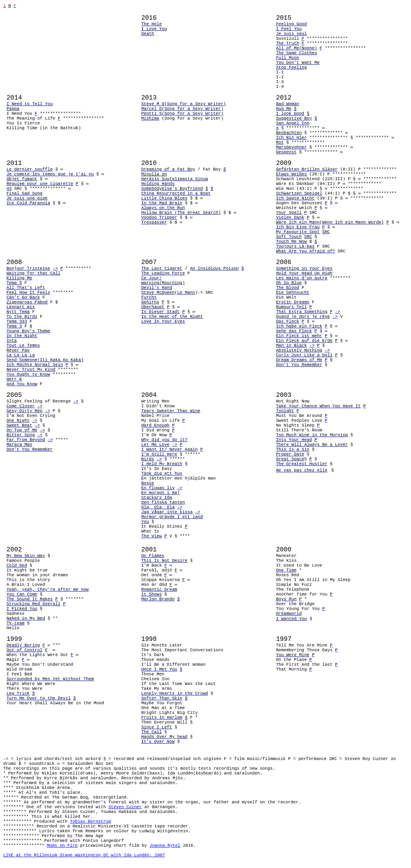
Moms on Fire (62, 846)
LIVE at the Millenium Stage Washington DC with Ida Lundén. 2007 (84, 855)
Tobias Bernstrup (90, 821)
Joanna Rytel (165, 846)
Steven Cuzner (125, 807)
